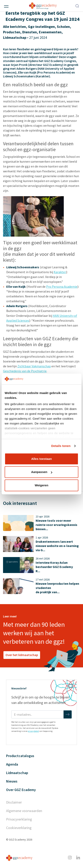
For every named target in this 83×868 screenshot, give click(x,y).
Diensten (30, 32)
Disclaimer (14, 802)
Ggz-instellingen (41, 27)
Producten (12, 32)
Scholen (63, 27)
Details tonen (61, 446)
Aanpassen (42, 472)
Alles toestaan (41, 459)
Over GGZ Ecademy (21, 790)
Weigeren (41, 485)
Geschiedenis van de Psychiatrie (25, 371)
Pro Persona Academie (62, 287)
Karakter (60, 272)
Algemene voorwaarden (24, 811)
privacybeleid (33, 731)
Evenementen (50, 32)
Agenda (12, 764)
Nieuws (12, 781)
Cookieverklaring (19, 828)
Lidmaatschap (15, 37)
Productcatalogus (20, 756)
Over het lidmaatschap (22, 655)
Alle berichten (14, 27)
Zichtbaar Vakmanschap (34, 366)
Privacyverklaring (19, 819)
